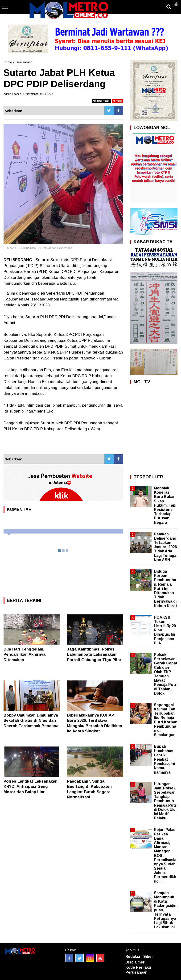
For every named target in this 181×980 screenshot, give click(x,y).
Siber (148, 957)
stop (118, 101)
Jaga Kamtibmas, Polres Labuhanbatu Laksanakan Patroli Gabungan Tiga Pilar (94, 654)
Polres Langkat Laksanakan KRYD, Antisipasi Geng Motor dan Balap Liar (31, 786)
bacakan (101, 101)
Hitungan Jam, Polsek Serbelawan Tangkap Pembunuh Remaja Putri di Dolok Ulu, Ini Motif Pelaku (166, 801)
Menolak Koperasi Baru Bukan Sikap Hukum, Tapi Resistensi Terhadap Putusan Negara (165, 505)
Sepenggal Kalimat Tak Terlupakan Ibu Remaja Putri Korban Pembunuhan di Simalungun (166, 720)
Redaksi (133, 957)
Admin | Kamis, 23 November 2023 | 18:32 (28, 94)
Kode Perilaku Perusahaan (138, 970)
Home (8, 62)
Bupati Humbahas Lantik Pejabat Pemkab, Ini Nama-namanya (164, 759)
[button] (176, 2)
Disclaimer (135, 962)
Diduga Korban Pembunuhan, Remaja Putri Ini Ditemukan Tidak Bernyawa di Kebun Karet (166, 589)
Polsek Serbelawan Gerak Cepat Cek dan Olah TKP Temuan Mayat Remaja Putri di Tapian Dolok (166, 674)
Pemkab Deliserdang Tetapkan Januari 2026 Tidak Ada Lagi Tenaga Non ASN (165, 547)
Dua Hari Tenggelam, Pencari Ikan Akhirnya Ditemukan (25, 654)
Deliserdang (24, 62)
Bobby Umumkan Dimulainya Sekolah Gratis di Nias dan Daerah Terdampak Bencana (31, 720)
